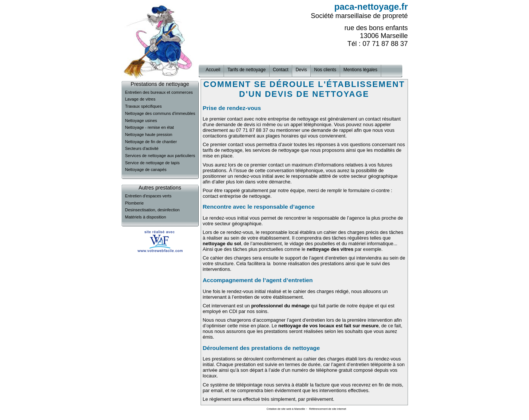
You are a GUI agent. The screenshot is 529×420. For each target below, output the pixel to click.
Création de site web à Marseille (286, 409)
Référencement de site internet (328, 409)
